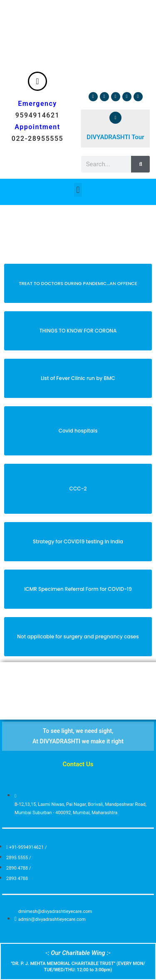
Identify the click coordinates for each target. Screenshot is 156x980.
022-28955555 (37, 139)
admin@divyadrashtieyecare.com (52, 919)
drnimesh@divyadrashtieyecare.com (55, 911)
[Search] (140, 164)
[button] (78, 190)
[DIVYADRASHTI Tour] (115, 118)
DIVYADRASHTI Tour (115, 137)
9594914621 (37, 115)
